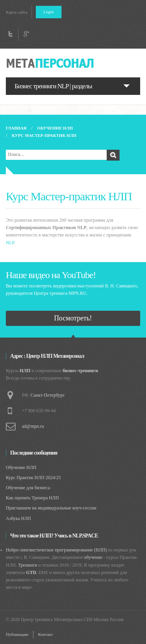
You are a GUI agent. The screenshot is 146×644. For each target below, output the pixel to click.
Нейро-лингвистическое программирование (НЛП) (56, 550)
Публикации (17, 634)
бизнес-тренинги (80, 371)
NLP (10, 243)
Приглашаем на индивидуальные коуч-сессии (51, 508)
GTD (31, 572)
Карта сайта (17, 12)
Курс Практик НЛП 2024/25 (33, 478)
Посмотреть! (73, 318)
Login (49, 12)
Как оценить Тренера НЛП (32, 498)
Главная (16, 128)
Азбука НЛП (18, 518)
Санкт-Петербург (47, 395)
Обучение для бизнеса (28, 488)
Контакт (46, 634)
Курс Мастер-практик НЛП (44, 135)
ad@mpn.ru (33, 426)
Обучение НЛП (55, 128)
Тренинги (27, 565)
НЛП (25, 371)
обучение (93, 557)
